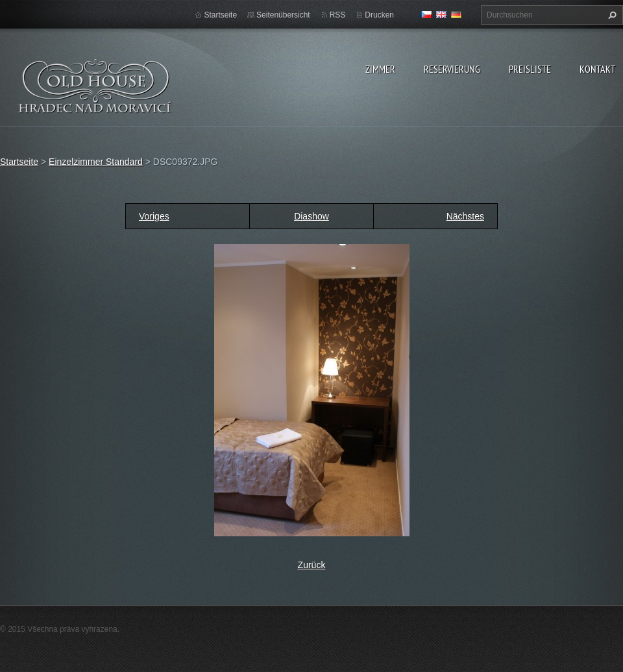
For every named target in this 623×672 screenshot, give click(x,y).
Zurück (312, 565)
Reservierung (452, 69)
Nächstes (465, 216)
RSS (338, 15)
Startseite (220, 15)
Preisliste (530, 69)
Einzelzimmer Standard (96, 162)
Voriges (154, 216)
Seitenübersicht (283, 15)
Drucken (379, 15)
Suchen (611, 15)
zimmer (380, 69)
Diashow (311, 216)
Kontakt (597, 69)
